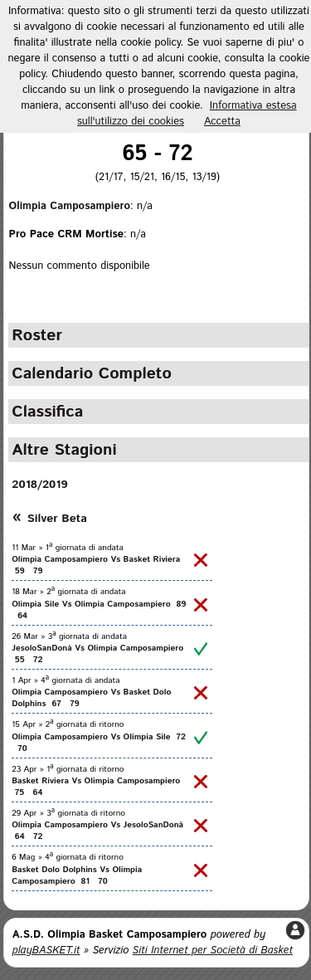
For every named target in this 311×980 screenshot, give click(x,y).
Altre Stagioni (64, 450)
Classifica (47, 412)
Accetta (222, 122)
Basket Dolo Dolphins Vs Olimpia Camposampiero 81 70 (77, 875)
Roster (37, 335)
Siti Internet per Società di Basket (213, 951)
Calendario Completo (92, 373)
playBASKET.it (46, 951)
